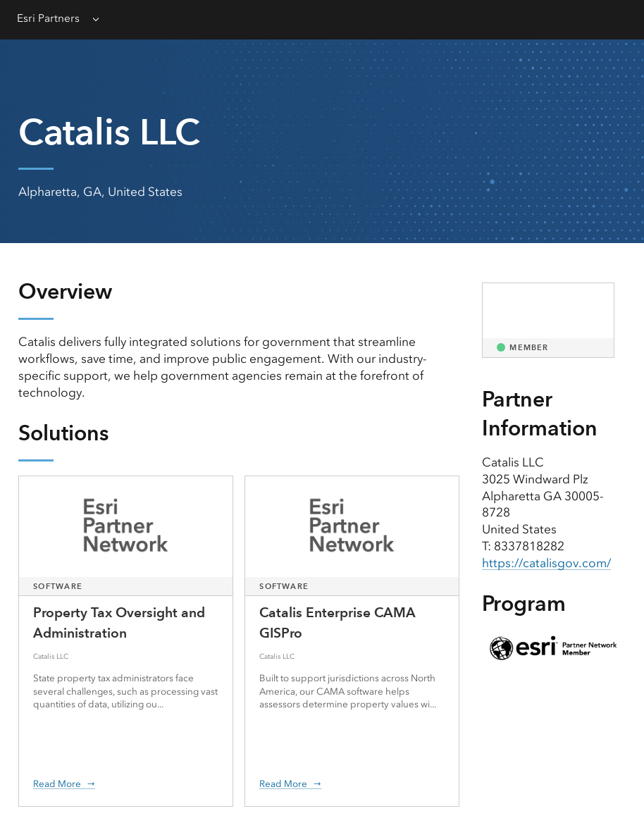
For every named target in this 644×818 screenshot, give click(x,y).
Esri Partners (48, 18)
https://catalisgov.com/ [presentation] (546, 563)
